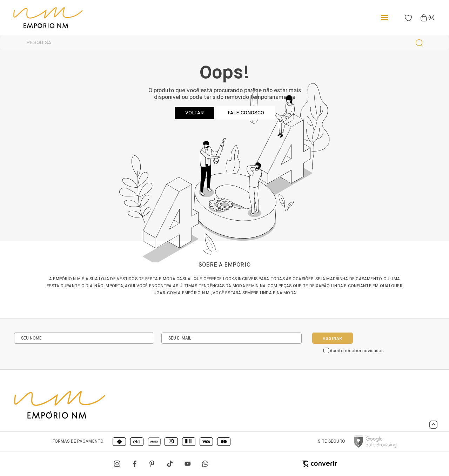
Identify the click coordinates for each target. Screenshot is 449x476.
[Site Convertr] (284, 464)
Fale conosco (246, 113)
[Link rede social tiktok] (170, 464)
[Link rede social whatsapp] (205, 464)
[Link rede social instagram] (118, 464)
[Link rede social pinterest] (153, 464)
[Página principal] (41, 18)
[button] (433, 425)
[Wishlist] (408, 18)
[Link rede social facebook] (135, 464)
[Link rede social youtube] (188, 464)
